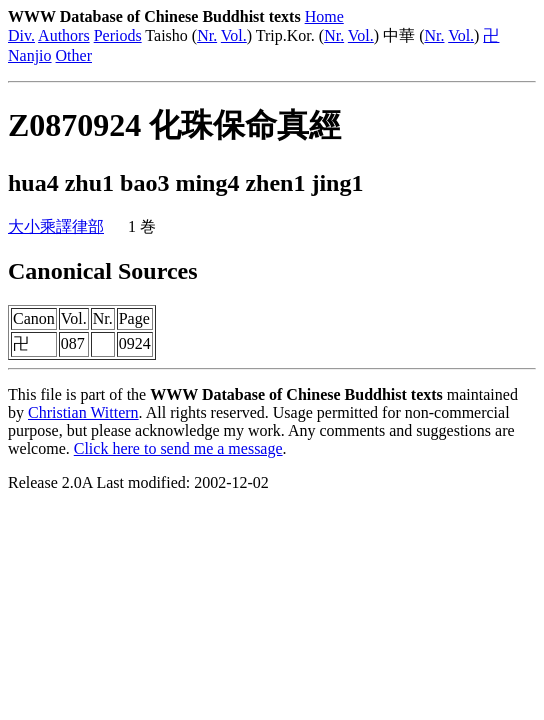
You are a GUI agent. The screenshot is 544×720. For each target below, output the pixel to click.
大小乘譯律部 (56, 226)
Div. (21, 35)
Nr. (207, 35)
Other (74, 55)
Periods (118, 35)
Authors (64, 35)
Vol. (234, 35)
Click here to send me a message (178, 448)
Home (324, 16)
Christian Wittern (83, 412)
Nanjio (30, 55)
